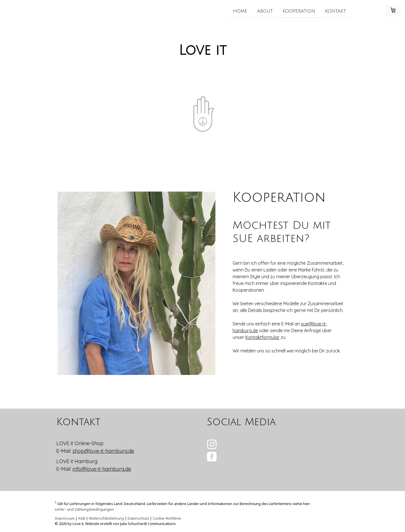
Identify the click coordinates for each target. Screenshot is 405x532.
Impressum (65, 518)
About (265, 11)
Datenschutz (138, 518)
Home (240, 11)
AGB (82, 518)
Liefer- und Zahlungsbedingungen (84, 509)
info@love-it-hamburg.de (102, 469)
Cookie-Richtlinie (167, 518)
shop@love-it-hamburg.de (103, 451)
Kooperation (299, 11)
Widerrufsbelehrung (106, 518)
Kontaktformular (262, 337)
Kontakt (336, 11)
